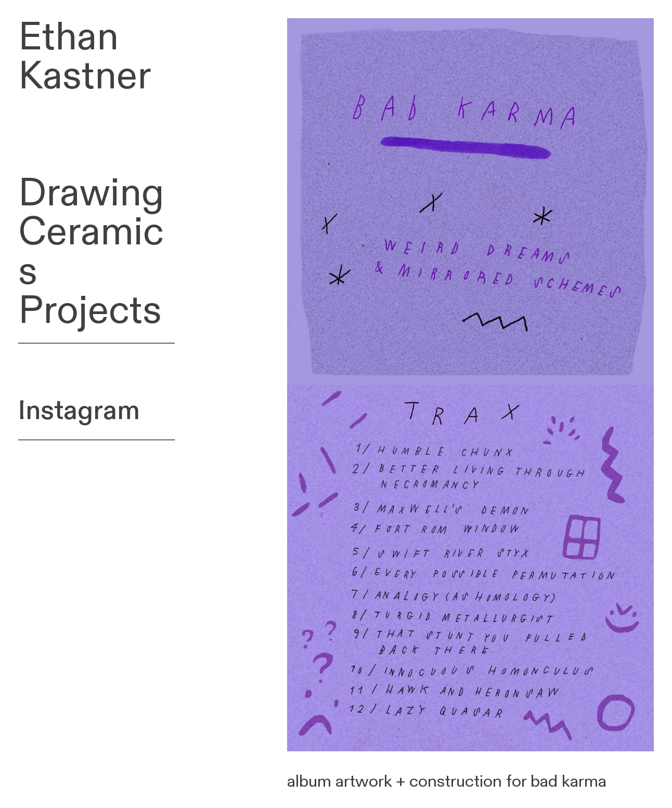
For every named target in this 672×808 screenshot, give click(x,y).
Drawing (91, 193)
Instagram (79, 411)
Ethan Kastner (85, 57)
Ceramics (91, 252)
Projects (90, 311)
